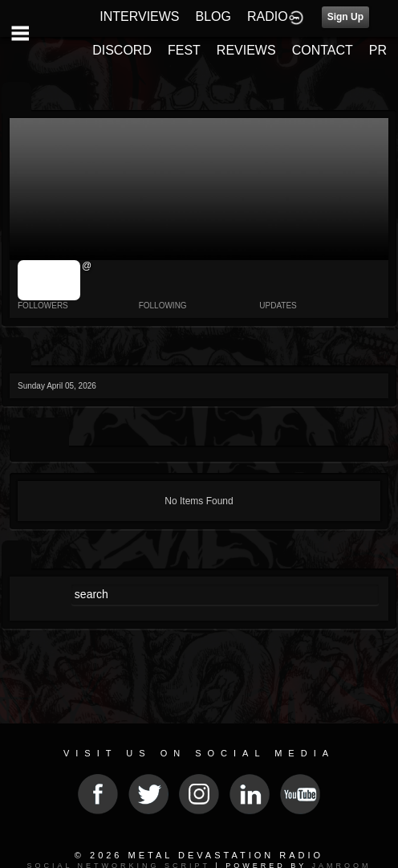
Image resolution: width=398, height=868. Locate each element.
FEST (184, 50)
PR (378, 50)
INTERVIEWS (139, 16)
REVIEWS (246, 50)
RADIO (268, 16)
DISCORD (122, 50)
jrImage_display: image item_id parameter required (49, 280)
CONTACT (323, 50)
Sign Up (345, 17)
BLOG (213, 16)
